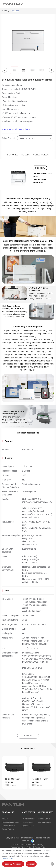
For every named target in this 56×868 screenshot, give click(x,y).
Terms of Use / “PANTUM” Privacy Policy (27, 845)
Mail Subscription (44, 822)
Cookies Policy (8, 859)
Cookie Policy (40, 847)
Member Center (44, 819)
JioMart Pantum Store (10, 822)
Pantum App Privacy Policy (21, 847)
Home (5, 11)
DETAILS (26, 155)
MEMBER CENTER (46, 812)
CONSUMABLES (41, 155)
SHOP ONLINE (8, 812)
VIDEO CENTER (28, 812)
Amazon (5, 819)
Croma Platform (8, 829)
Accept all (31, 864)
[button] (5, 70)
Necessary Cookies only (13, 864)
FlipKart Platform (8, 826)
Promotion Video (28, 819)
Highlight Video (28, 822)
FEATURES (13, 155)
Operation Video (28, 826)
